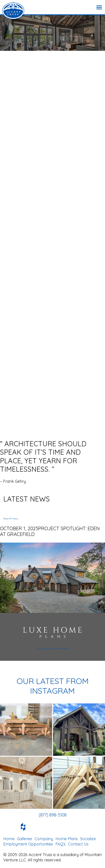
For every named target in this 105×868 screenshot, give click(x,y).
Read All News (11, 519)
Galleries (25, 839)
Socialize (88, 839)
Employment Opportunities (28, 844)
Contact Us (78, 844)
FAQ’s (61, 844)
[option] (52, 462)
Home (9, 839)
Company (44, 839)
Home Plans (67, 839)
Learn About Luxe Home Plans (53, 649)
